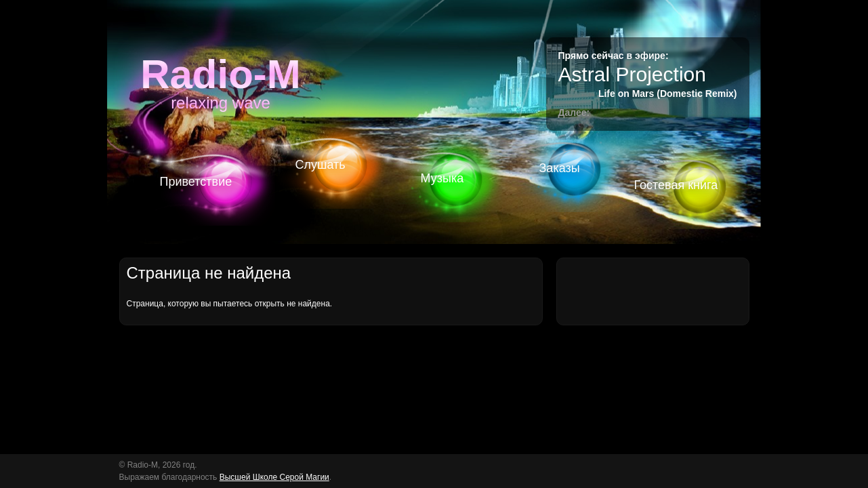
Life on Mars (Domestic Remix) (668, 94)
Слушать (321, 165)
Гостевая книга (676, 185)
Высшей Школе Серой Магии (274, 477)
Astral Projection (632, 74)
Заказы (560, 168)
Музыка (442, 178)
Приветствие (196, 182)
